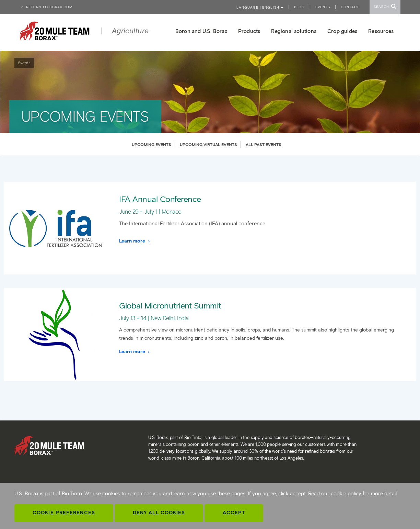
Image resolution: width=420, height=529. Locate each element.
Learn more (135, 241)
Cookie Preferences (64, 513)
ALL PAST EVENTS (264, 144)
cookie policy (346, 494)
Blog (299, 7)
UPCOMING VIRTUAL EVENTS (208, 144)
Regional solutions (294, 31)
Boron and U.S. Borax (201, 31)
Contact (350, 7)
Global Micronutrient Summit (170, 306)
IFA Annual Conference (160, 199)
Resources (381, 31)
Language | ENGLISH (260, 7)
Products (249, 31)
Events (323, 7)
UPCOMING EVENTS (151, 144)
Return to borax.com (47, 7)
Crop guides (342, 31)
